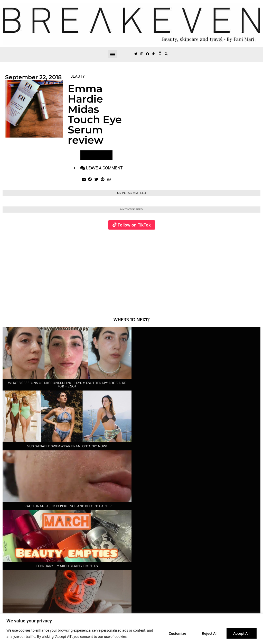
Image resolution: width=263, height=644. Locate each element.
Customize (177, 633)
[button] (113, 54)
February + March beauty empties (67, 566)
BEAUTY (78, 76)
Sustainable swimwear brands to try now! (67, 446)
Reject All (209, 633)
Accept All (241, 633)
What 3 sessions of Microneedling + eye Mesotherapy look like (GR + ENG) (67, 385)
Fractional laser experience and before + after (67, 506)
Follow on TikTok (134, 225)
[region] (131, 629)
